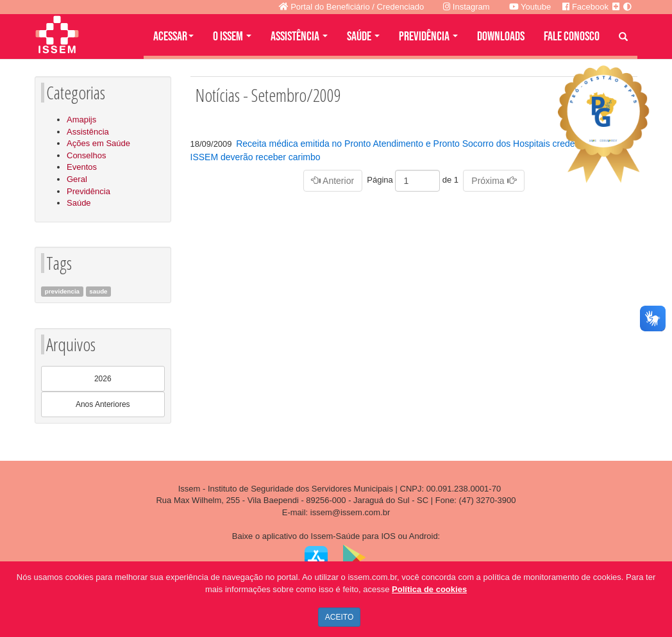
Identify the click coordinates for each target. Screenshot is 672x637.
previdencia (62, 291)
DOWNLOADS (501, 37)
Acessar (173, 37)
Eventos (82, 167)
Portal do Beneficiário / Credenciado (352, 7)
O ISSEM (232, 37)
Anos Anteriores (103, 404)
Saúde (79, 203)
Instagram (466, 7)
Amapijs (81, 120)
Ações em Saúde (98, 143)
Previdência (88, 191)
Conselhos (86, 155)
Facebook (585, 7)
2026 (103, 379)
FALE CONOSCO (572, 37)
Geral (77, 179)
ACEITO (339, 617)
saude (98, 291)
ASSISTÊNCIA (299, 37)
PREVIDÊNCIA (428, 37)
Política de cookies (429, 589)
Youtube (530, 7)
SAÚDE (363, 37)
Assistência (88, 132)
